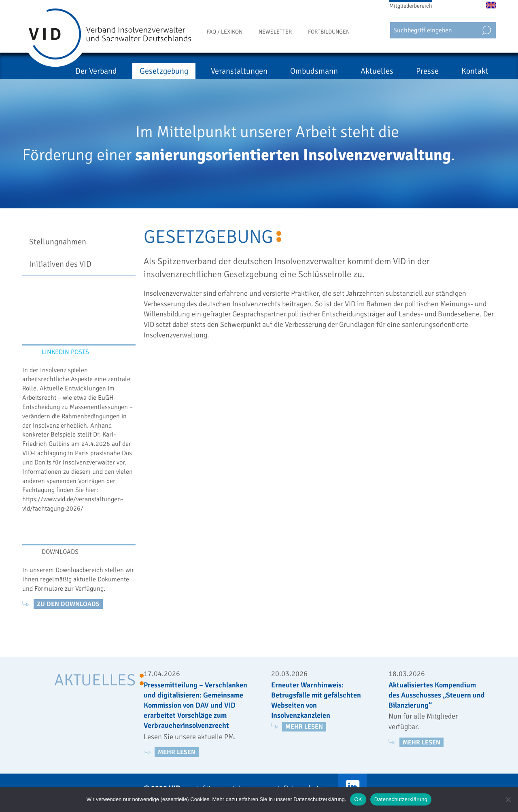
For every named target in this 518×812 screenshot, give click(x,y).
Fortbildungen (329, 32)
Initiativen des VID (60, 264)
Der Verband (96, 71)
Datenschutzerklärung (401, 799)
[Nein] (508, 799)
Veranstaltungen (239, 71)
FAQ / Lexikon (225, 32)
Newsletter (275, 32)
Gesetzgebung (164, 71)
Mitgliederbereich (411, 6)
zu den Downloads (68, 604)
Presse (427, 71)
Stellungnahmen (58, 242)
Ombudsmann (314, 71)
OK (358, 799)
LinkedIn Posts (65, 352)
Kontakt (475, 71)
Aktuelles (377, 71)
